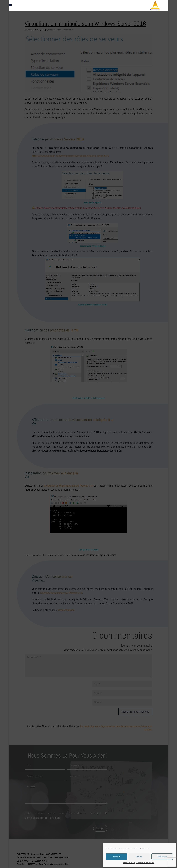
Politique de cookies (129, 863)
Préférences (162, 857)
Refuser (139, 857)
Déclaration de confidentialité (145, 863)
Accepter (116, 857)
